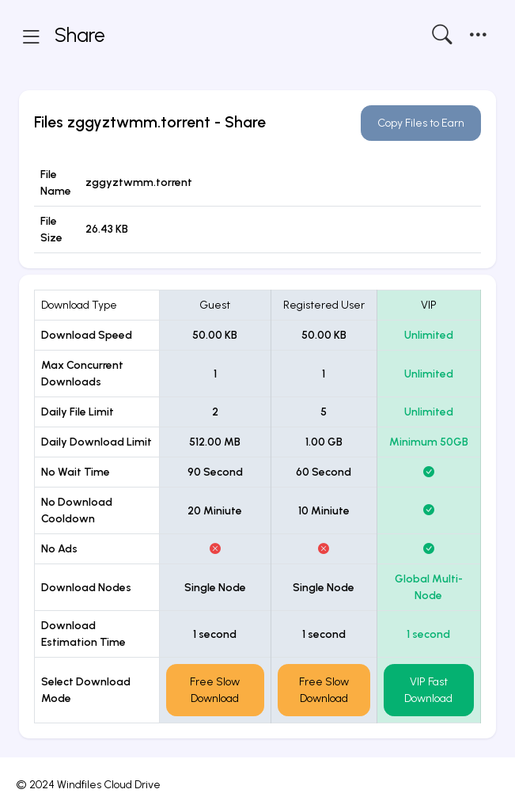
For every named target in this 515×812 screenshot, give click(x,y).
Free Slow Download (215, 690)
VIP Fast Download (428, 690)
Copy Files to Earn (421, 123)
